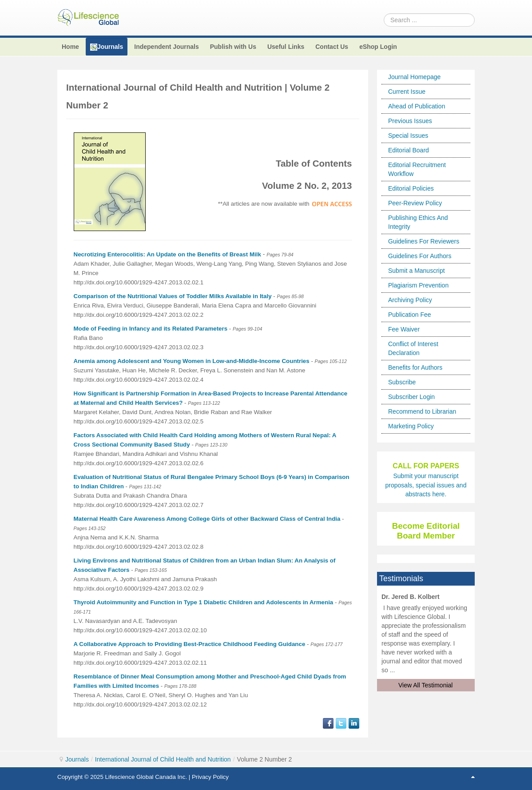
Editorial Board (409, 150)
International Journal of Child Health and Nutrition (163, 759)
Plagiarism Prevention (418, 285)
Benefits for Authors (415, 367)
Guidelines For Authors (420, 256)
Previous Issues (410, 121)
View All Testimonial (425, 685)
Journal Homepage (414, 77)
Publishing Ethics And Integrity (418, 222)
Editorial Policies (411, 188)
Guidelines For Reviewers (424, 241)
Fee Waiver (404, 329)
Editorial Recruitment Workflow (417, 169)
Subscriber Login (411, 397)
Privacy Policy (210, 777)
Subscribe (402, 382)
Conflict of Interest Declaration (413, 348)
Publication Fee (410, 315)
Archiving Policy (410, 300)
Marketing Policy (411, 426)
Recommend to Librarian (422, 411)
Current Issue (407, 92)
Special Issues (408, 136)
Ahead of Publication (417, 106)
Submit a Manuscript (417, 271)
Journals (77, 759)
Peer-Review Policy (415, 203)
